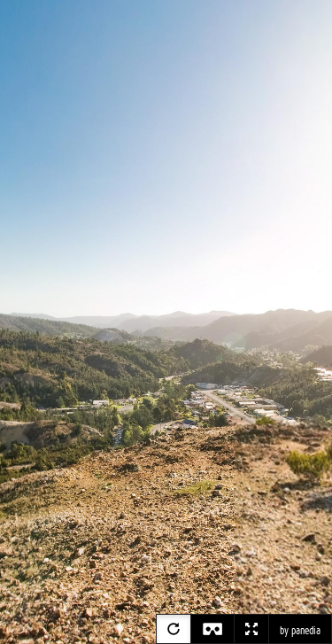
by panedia (300, 631)
